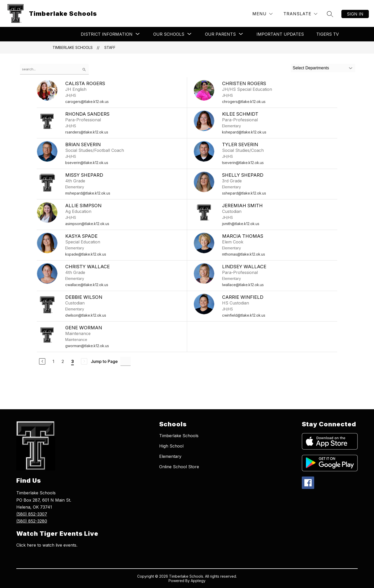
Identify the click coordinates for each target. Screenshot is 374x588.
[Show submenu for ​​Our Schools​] (169, 34)
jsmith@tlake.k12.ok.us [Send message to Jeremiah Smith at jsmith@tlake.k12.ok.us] (241, 224)
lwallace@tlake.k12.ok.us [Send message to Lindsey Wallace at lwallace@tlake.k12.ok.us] (243, 285)
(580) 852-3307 (32, 514)
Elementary (170, 456)
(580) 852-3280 (32, 521)
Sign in (355, 14)
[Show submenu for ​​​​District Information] (107, 34)
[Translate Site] (300, 14)
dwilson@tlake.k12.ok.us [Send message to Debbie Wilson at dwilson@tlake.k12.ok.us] (86, 315)
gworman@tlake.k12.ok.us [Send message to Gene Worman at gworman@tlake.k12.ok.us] (87, 346)
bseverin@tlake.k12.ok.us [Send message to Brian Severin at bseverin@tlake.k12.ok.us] (87, 163)
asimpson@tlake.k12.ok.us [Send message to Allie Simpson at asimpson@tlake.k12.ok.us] (87, 224)
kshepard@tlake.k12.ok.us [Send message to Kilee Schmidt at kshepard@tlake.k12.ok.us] (244, 132)
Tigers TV (328, 34)
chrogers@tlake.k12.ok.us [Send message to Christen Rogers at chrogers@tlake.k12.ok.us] (244, 102)
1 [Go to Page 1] (53, 361)
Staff (110, 47)
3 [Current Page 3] (72, 361)
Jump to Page (104, 361)
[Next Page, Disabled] (84, 361)
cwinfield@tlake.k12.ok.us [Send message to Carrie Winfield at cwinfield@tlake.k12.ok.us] (244, 315)
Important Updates (280, 34)
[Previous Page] (42, 361)
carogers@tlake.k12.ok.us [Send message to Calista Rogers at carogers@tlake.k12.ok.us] (87, 102)
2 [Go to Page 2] (63, 361)
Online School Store (179, 467)
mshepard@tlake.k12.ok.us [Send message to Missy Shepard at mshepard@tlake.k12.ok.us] (88, 193)
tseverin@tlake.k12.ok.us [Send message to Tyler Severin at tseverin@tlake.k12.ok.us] (243, 163)
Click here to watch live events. (47, 545)
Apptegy (198, 581)
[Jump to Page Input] (126, 361)
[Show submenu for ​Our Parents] (220, 34)
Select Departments (311, 68)
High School (171, 446)
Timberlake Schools (73, 47)
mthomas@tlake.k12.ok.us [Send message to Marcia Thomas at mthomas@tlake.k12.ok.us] (244, 254)
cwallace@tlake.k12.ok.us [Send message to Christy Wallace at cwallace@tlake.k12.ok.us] (87, 285)
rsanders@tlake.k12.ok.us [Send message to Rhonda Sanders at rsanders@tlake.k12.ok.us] (87, 132)
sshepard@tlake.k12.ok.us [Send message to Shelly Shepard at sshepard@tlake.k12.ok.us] (244, 193)
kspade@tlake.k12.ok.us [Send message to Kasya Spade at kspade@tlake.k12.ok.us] (86, 254)
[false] (54, 69)
